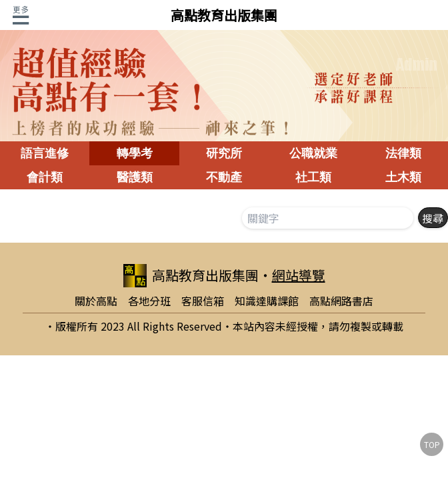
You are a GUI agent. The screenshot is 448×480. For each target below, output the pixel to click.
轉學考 (135, 153)
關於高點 (96, 301)
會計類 (45, 177)
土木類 (403, 177)
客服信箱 (203, 301)
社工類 (313, 177)
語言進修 (45, 153)
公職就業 (313, 153)
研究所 (224, 153)
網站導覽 (299, 275)
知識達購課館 (267, 301)
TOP (432, 444)
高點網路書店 (341, 301)
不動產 (224, 177)
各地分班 (149, 301)
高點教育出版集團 (224, 15)
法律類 (403, 153)
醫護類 (135, 177)
